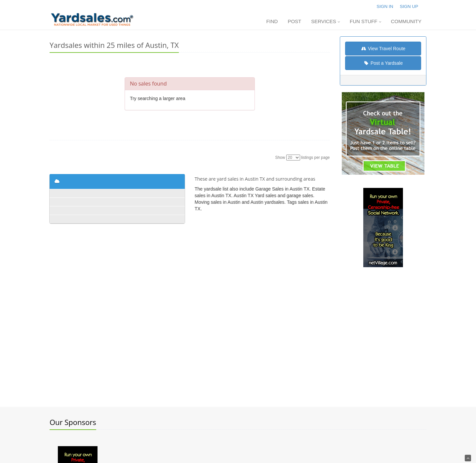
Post (294, 21)
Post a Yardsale (383, 63)
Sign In (385, 6)
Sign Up (409, 6)
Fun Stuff (365, 21)
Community (406, 21)
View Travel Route (383, 49)
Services (325, 21)
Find (272, 21)
